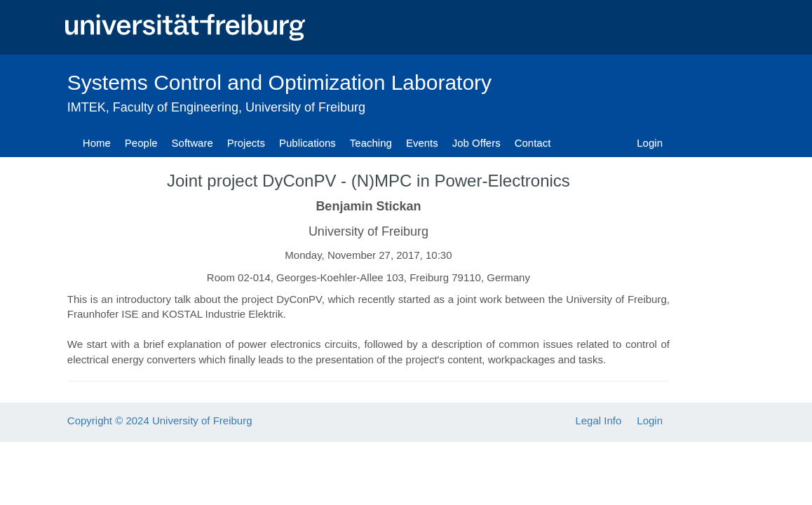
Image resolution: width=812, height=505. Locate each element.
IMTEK (87, 107)
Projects (246, 143)
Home (97, 143)
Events (422, 143)
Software (192, 143)
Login (650, 143)
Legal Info (598, 420)
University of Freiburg (305, 107)
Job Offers (476, 143)
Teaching (371, 143)
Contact (533, 143)
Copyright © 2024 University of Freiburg (160, 420)
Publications (307, 143)
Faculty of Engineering (176, 107)
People (141, 143)
